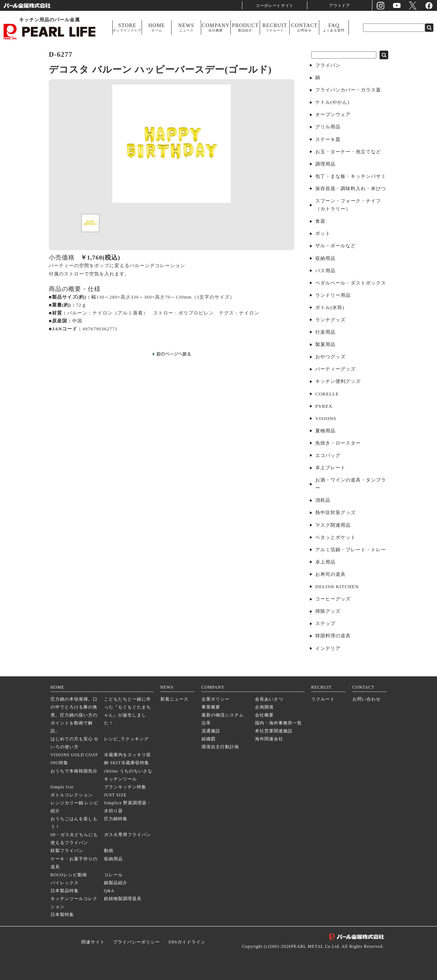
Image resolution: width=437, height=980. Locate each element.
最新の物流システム (223, 715)
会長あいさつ (269, 699)
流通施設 (211, 731)
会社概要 (264, 715)
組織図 (209, 739)
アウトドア (340, 5)
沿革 (206, 723)
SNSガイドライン (187, 942)
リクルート (323, 699)
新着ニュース (174, 699)
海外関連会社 (269, 739)
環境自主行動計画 (220, 747)
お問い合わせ (367, 699)
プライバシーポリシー (137, 942)
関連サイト (93, 942)
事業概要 (211, 707)
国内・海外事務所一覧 (278, 723)
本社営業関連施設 (274, 731)
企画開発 (264, 707)
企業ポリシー (216, 699)
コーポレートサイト (275, 5)
